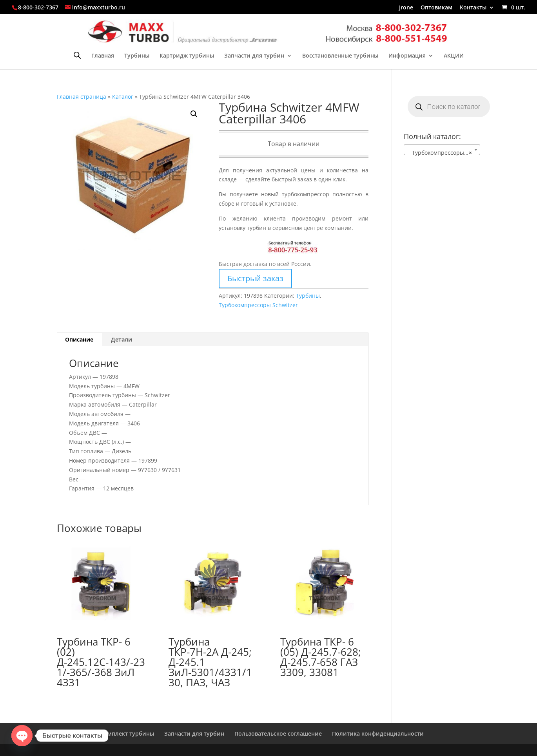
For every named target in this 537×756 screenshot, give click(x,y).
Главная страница (82, 97)
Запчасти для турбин (254, 56)
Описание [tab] (79, 339)
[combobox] (442, 150)
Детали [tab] (122, 339)
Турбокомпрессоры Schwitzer (258, 305)
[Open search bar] (77, 55)
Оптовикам (436, 8)
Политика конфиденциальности (378, 733)
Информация (407, 56)
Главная (103, 56)
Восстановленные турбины (340, 56)
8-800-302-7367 (38, 7)
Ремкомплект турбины (122, 733)
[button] (194, 114)
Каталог (123, 97)
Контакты (473, 8)
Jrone (406, 8)
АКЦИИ (454, 56)
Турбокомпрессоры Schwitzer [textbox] (444, 153)
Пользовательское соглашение (278, 733)
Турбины (137, 56)
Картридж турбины (187, 56)
